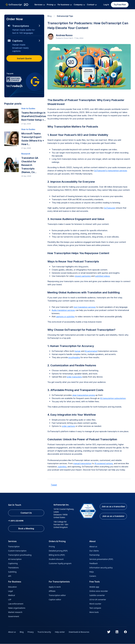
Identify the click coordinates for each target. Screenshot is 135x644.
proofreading (74, 357)
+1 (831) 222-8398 (16, 521)
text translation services (85, 307)
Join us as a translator (113, 520)
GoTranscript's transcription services (111, 171)
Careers (93, 576)
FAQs (92, 572)
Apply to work (55, 587)
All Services (26, 11)
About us (93, 547)
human (78, 351)
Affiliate (52, 591)
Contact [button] (92, 5)
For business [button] (65, 5)
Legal (10, 591)
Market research (15, 612)
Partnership (94, 555)
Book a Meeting (27, 529)
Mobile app (94, 587)
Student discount (56, 559)
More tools (94, 612)
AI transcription (15, 559)
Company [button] (79, 5)
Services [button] (40, 5)
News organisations (17, 608)
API (10, 576)
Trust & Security (45, 632)
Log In (106, 5)
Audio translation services (63, 310)
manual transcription (82, 463)
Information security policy (101, 568)
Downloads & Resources (80, 632)
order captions (68, 426)
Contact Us (27, 513)
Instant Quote (24, 58)
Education (12, 587)
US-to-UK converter (98, 600)
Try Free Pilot (120, 5)
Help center (61, 632)
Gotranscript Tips (65, 16)
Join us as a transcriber (113, 508)
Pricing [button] (51, 5)
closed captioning (83, 276)
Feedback (93, 563)
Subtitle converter (97, 595)
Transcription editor (57, 595)
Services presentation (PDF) (101, 559)
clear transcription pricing (84, 395)
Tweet (54, 485)
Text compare (95, 608)
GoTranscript (11, 11)
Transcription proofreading (20, 555)
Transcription (14, 547)
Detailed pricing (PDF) (58, 551)
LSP (10, 600)
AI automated (91, 351)
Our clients (94, 551)
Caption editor (55, 600)
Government (14, 617)
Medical (12, 595)
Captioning (13, 563)
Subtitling (12, 572)
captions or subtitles (65, 317)
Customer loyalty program (60, 563)
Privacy (31, 632)
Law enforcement (16, 604)
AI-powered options (104, 463)
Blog (50, 16)
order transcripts (74, 377)
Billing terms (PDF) (57, 555)
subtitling (62, 467)
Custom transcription (17, 551)
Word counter (95, 604)
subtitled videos (102, 276)
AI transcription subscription (113, 398)
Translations (13, 568)
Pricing (52, 547)
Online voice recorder (99, 591)
